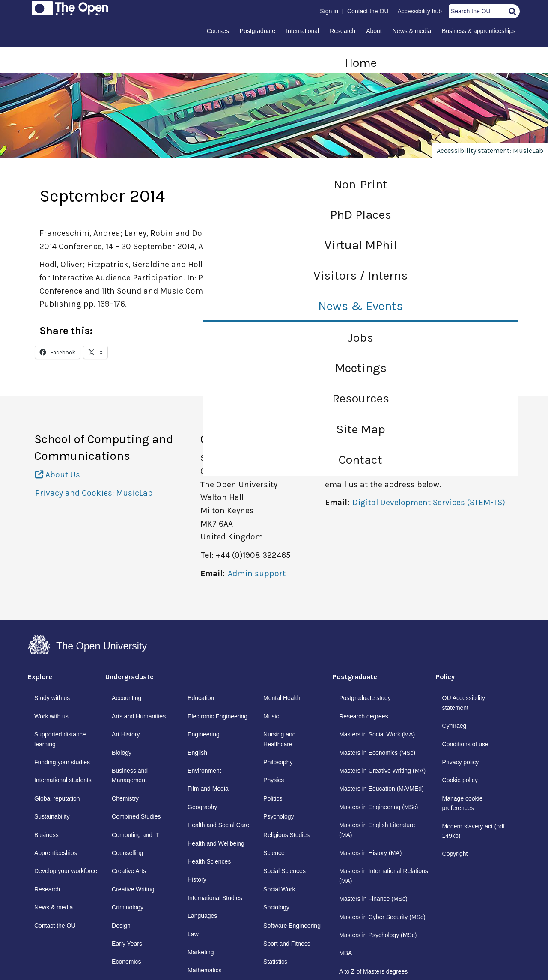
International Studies (215, 898)
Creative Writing (133, 889)
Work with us (51, 716)
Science (274, 853)
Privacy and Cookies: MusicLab (94, 493)
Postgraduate (258, 31)
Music (271, 716)
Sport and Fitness (287, 944)
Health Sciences (209, 861)
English (197, 753)
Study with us (52, 698)
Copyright (455, 854)
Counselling (127, 853)
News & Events (360, 306)
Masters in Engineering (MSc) (378, 807)
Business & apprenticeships (479, 31)
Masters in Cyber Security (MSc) (382, 917)
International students (63, 780)
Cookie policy (460, 780)
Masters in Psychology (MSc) (378, 935)
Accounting (127, 698)
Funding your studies (62, 762)
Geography (202, 807)
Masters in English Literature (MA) (377, 830)
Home (361, 63)
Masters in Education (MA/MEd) (381, 789)
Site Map (361, 429)
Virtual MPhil (361, 245)
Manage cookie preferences (463, 803)
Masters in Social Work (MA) (377, 734)
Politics (273, 798)
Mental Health (282, 698)
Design (121, 926)
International (302, 31)
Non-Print (360, 184)
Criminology (128, 907)
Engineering (204, 734)
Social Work (279, 889)
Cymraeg (454, 726)
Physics (274, 780)
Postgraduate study (365, 698)
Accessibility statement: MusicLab (490, 150)
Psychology (279, 816)
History (197, 879)
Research (342, 31)
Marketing (201, 952)
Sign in (329, 11)
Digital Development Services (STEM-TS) (429, 502)
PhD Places (361, 215)
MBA (345, 953)
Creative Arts (129, 871)
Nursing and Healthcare (280, 739)
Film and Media (208, 789)
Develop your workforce (66, 871)
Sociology (276, 907)
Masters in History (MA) (370, 853)
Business (46, 835)
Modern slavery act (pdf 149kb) (474, 831)
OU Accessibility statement (464, 703)
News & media (412, 31)
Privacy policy (461, 762)
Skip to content (29, 9)
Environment (204, 771)
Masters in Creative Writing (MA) (382, 771)
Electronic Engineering (217, 716)
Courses (218, 31)
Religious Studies (286, 835)
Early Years (127, 944)
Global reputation (57, 798)
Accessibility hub (420, 11)
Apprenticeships (56, 853)
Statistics (275, 962)
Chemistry (125, 798)
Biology (122, 753)
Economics (126, 962)
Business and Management (130, 775)
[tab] (64, 679)
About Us (58, 475)
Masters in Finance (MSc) (373, 899)
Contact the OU (368, 11)
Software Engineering (292, 926)
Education (201, 698)
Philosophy (278, 762)
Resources (361, 398)
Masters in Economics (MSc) (377, 753)
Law (193, 934)
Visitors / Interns (360, 276)
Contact (360, 460)
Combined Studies (136, 816)
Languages (202, 916)
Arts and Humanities (139, 716)
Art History (126, 734)
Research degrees (363, 716)
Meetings (361, 368)
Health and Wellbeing (216, 843)
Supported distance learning (60, 739)
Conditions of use (465, 744)
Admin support (257, 573)
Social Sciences (284, 871)
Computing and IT (136, 835)
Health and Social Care (218, 825)
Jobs (360, 338)
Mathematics (204, 970)
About (374, 31)
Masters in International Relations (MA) (384, 876)
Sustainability (52, 816)
